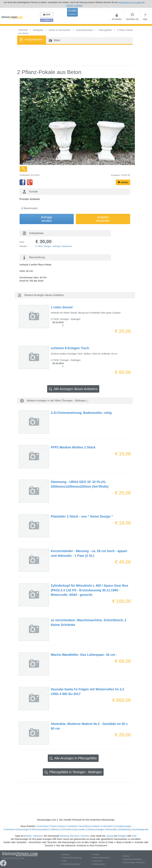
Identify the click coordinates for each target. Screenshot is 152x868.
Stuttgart (122, 836)
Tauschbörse (85, 826)
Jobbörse (55, 829)
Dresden (85, 836)
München (75, 836)
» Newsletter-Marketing (131, 859)
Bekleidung (125, 829)
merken (123, 182)
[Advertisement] (75, 55)
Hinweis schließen (74, 5)
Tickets (53, 826)
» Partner (125, 856)
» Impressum (97, 861)
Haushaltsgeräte (140, 829)
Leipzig (109, 836)
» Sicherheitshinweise (101, 858)
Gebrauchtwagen (96, 829)
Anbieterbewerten (103, 219)
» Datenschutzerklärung (71, 858)
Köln (134, 836)
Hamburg (64, 836)
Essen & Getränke (68, 826)
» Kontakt (95, 854)
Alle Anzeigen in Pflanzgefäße (73, 758)
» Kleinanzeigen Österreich (133, 863)
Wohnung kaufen (40, 829)
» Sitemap (65, 854)
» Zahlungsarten (98, 864)
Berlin (29, 836)
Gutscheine (42, 826)
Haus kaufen (79, 829)
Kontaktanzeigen (123, 826)
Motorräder (112, 829)
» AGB (64, 861)
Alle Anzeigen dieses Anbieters (73, 389)
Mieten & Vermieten (103, 826)
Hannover (38, 836)
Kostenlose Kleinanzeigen (17, 829)
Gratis (72, 12)
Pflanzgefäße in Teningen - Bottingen (73, 772)
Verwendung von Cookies (130, 2)
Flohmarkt (66, 829)
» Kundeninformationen (71, 864)
